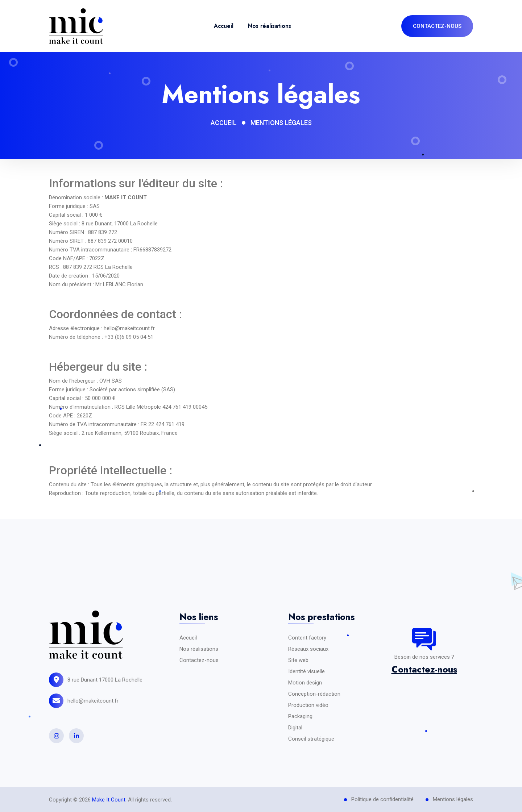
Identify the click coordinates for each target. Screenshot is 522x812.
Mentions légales (453, 799)
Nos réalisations (270, 26)
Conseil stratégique (311, 739)
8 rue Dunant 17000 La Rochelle (105, 680)
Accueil (224, 26)
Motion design (305, 683)
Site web (298, 660)
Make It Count (109, 800)
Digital (295, 728)
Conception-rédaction (314, 694)
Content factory (307, 638)
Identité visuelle (306, 671)
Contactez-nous (199, 660)
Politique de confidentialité (382, 799)
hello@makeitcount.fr (93, 701)
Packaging (300, 716)
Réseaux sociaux (308, 649)
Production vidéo (308, 705)
